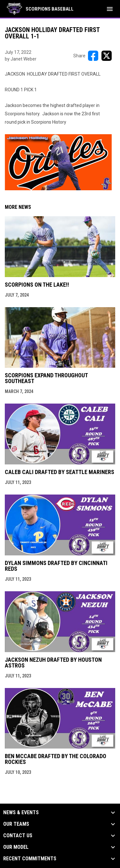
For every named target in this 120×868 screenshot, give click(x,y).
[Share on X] (107, 56)
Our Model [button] (16, 847)
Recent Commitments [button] (30, 859)
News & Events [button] (21, 813)
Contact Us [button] (18, 836)
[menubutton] (110, 9)
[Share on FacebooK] (93, 56)
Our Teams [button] (16, 824)
